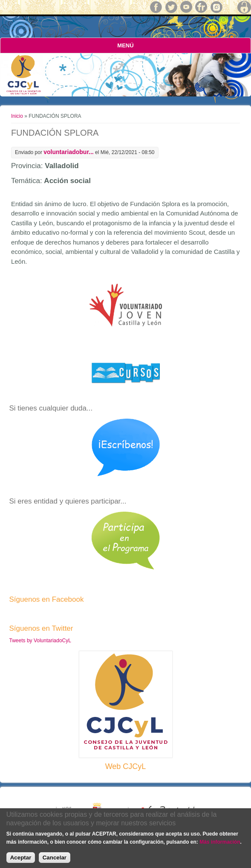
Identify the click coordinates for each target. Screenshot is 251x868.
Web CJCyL (126, 766)
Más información (220, 842)
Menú (125, 45)
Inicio (17, 116)
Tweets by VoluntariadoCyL (40, 641)
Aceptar (21, 858)
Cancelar (55, 858)
